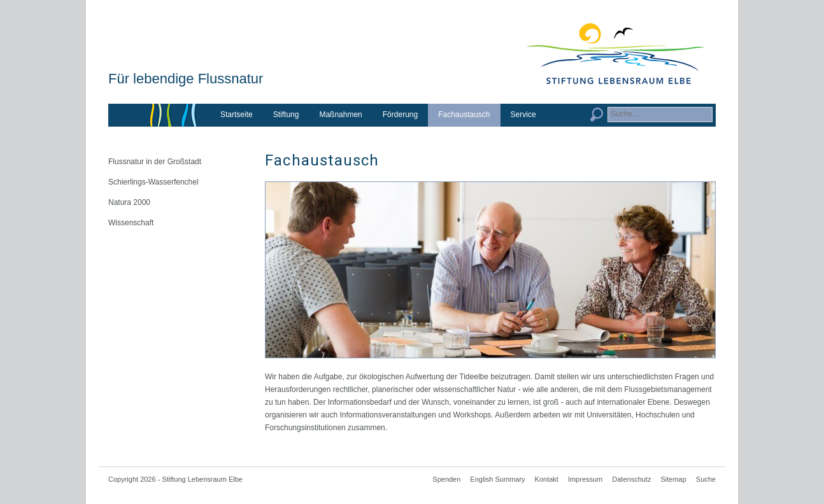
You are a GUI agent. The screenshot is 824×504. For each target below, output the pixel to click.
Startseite (237, 115)
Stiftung (286, 115)
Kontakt (547, 479)
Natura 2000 (129, 202)
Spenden (446, 479)
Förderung (400, 115)
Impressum (585, 479)
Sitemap (673, 479)
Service (523, 115)
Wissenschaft (131, 223)
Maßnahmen (340, 115)
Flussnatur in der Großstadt (155, 162)
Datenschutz (631, 479)
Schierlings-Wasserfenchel (153, 182)
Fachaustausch (464, 115)
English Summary (497, 479)
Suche (706, 479)
